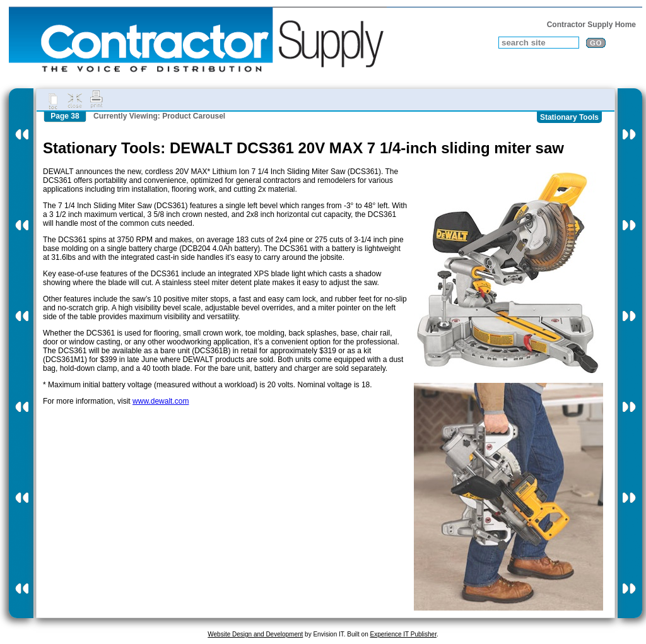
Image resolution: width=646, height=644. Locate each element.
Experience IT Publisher (403, 634)
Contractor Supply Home (591, 25)
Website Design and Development (255, 634)
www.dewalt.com (161, 401)
